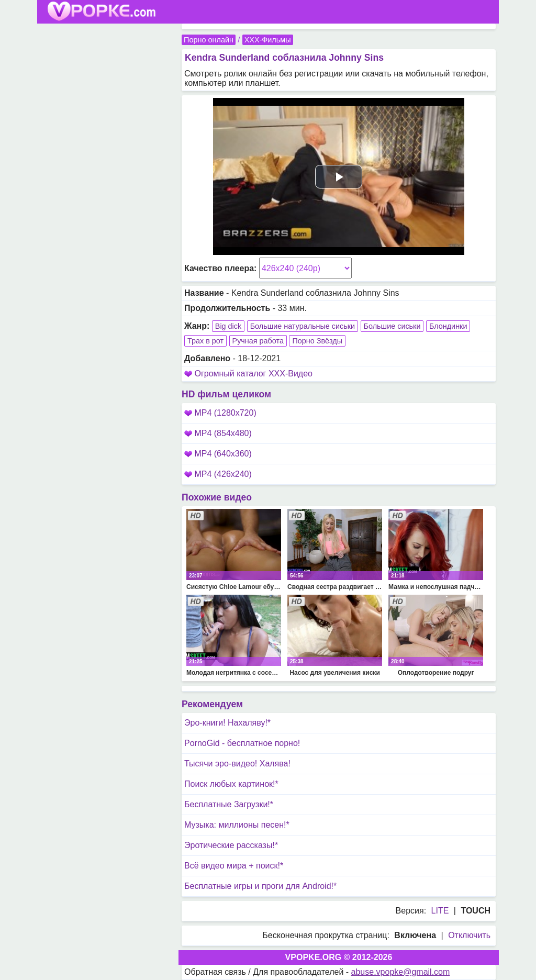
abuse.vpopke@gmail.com (401, 972)
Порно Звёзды (317, 341)
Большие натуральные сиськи (303, 326)
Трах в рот (205, 341)
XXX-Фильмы (268, 40)
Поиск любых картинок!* (231, 784)
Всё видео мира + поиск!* (234, 866)
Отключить (469, 935)
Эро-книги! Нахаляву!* (227, 723)
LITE (440, 911)
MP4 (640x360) (218, 454)
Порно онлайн (209, 40)
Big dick (228, 326)
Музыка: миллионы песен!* (237, 825)
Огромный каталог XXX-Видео (253, 374)
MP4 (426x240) (218, 474)
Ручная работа (258, 341)
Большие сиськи (392, 326)
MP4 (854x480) (218, 433)
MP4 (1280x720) (220, 413)
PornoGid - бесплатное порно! (242, 743)
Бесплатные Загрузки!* (229, 804)
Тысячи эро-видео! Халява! (237, 764)
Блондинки (448, 326)
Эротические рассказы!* (231, 845)
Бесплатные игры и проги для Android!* (260, 886)
